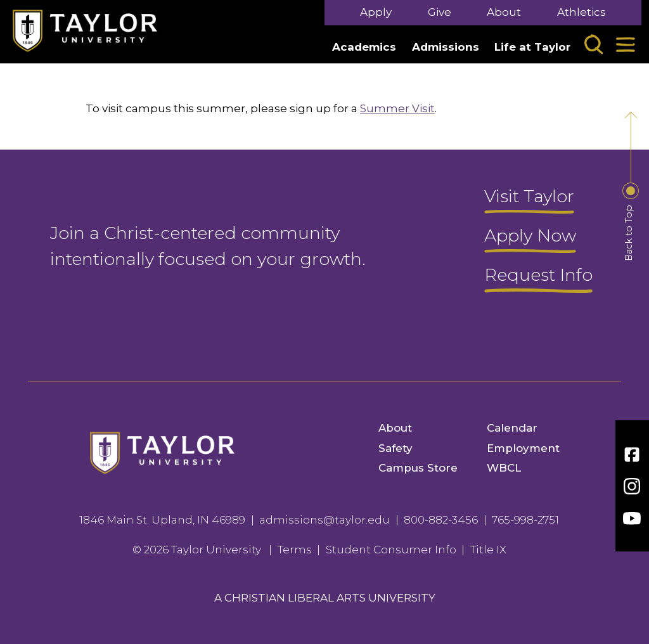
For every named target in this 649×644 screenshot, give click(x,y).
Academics (364, 47)
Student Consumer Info (391, 550)
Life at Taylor (532, 47)
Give (440, 12)
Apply (376, 12)
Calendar (512, 428)
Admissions (446, 47)
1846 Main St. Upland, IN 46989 (162, 520)
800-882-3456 (441, 520)
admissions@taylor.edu (324, 520)
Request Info (538, 276)
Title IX (488, 550)
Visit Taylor (529, 197)
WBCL (504, 468)
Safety (395, 448)
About (504, 12)
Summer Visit (397, 108)
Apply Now (530, 236)
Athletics (582, 12)
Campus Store (418, 468)
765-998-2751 (525, 520)
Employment (523, 448)
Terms (295, 550)
